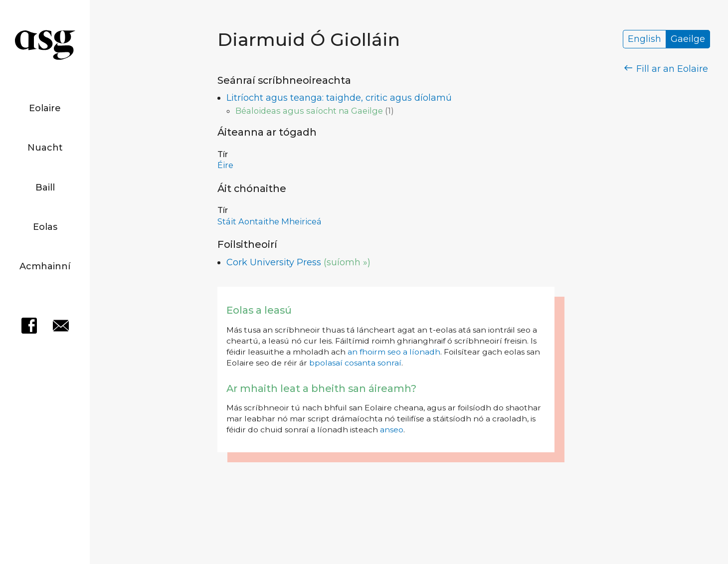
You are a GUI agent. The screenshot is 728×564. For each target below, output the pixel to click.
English (644, 39)
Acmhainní (45, 266)
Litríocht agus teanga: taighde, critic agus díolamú (339, 98)
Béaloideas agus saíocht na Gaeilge (309, 111)
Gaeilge (688, 39)
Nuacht (45, 148)
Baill (45, 188)
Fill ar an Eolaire (666, 69)
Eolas (45, 227)
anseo (392, 430)
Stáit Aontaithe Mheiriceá (270, 221)
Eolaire (45, 108)
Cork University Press (274, 262)
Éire (225, 165)
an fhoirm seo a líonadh (394, 352)
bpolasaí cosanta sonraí (355, 363)
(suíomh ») (347, 262)
